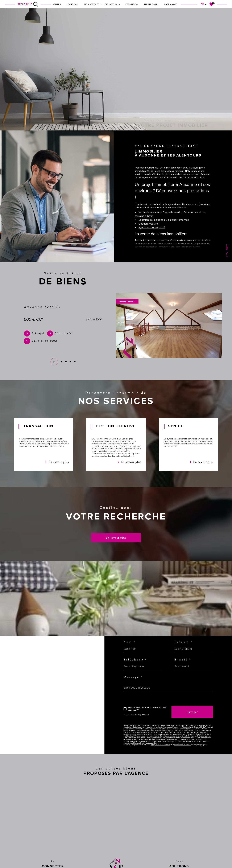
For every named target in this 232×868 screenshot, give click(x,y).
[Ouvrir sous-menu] (101, 4)
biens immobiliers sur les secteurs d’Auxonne (187, 181)
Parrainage (171, 4)
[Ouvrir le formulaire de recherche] (28, 4)
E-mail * (183, 660)
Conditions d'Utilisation (182, 745)
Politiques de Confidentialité (160, 745)
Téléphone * (135, 660)
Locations (73, 4)
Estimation (132, 4)
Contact (227, 251)
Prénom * (184, 642)
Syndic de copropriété (152, 234)
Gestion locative (148, 231)
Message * (133, 677)
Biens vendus (112, 4)
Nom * (130, 642)
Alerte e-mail (151, 4)
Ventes (57, 4)
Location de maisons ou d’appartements (163, 227)
